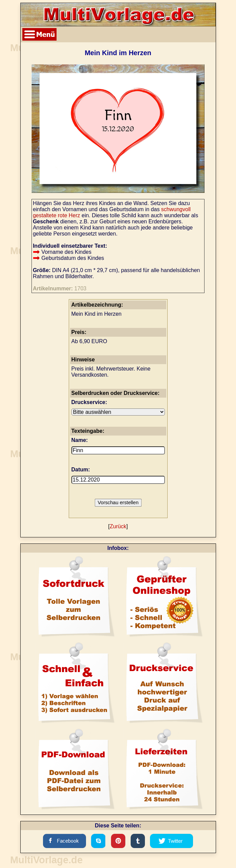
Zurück (118, 526)
